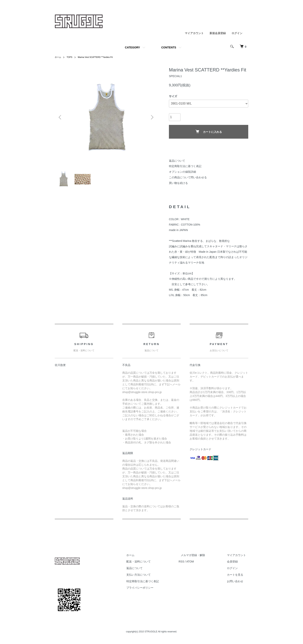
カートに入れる (209, 132)
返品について (177, 161)
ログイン (237, 33)
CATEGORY (133, 47)
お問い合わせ (237, 583)
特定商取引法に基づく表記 (185, 166)
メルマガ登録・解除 (200, 557)
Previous (61, 117)
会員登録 (235, 563)
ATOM (199, 563)
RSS (190, 563)
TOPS (70, 57)
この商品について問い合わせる (188, 177)
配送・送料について (150, 563)
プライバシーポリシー (151, 589)
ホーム (58, 57)
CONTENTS (169, 47)
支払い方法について (150, 576)
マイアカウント (194, 33)
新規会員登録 (218, 33)
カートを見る (237, 576)
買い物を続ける (178, 183)
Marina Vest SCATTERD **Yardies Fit (98, 57)
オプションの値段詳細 (182, 172)
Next (151, 117)
